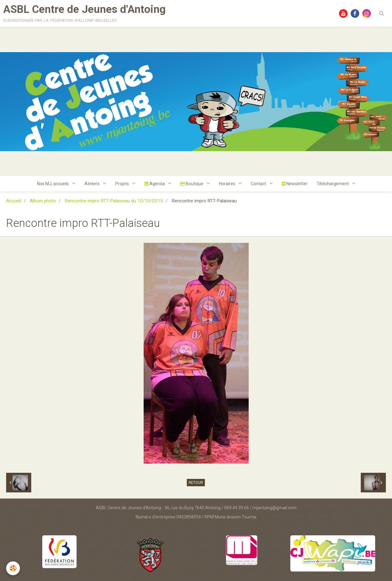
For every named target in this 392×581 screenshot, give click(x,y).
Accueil (14, 201)
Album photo (43, 201)
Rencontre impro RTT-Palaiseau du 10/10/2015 (114, 201)
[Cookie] (13, 568)
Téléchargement (333, 184)
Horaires (228, 184)
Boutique (192, 184)
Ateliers (92, 184)
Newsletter (295, 184)
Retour (196, 483)
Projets (123, 184)
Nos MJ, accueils (53, 184)
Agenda (155, 184)
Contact (259, 184)
